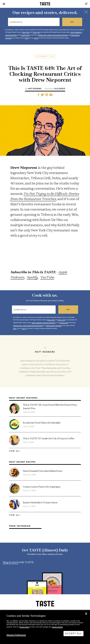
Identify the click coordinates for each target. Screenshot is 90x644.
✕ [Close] (86, 614)
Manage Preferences (16, 635)
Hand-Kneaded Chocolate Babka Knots (43, 471)
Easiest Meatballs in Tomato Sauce (40, 502)
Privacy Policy (24, 627)
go (72, 22)
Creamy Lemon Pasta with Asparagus (42, 486)
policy (27, 38)
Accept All (73, 633)
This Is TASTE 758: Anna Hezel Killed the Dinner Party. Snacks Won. (50, 406)
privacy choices (57, 627)
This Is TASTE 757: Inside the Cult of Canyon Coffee (49, 438)
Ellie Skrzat (60, 89)
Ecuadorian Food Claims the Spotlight (42, 422)
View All (15, 451)
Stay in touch (10, 562)
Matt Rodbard (35, 89)
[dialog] (45, 627)
